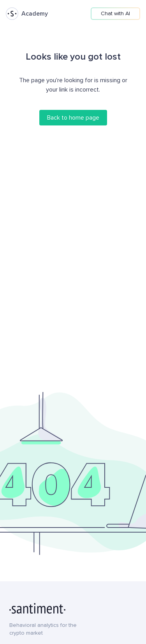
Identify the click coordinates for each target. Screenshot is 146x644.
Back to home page (73, 118)
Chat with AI (115, 13)
